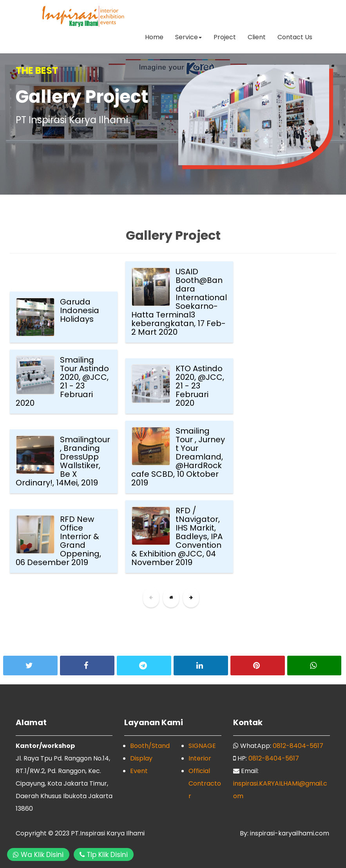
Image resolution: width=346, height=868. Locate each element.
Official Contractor (205, 783)
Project (225, 37)
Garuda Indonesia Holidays (80, 310)
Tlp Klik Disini (104, 855)
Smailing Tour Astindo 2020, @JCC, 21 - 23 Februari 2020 (62, 381)
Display (141, 758)
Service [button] (188, 37)
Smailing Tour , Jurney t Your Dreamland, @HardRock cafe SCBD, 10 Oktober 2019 (178, 457)
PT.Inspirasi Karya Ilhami (108, 833)
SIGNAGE (202, 746)
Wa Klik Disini (38, 855)
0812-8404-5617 (298, 746)
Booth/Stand (150, 746)
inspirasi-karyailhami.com (289, 833)
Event (139, 771)
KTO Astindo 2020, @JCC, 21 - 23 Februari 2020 (200, 386)
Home (154, 37)
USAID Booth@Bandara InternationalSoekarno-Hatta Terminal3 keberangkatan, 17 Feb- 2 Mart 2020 (179, 302)
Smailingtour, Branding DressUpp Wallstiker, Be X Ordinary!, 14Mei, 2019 (63, 461)
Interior (200, 758)
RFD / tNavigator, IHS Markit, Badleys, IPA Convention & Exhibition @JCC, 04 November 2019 (177, 536)
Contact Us (295, 37)
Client (257, 37)
